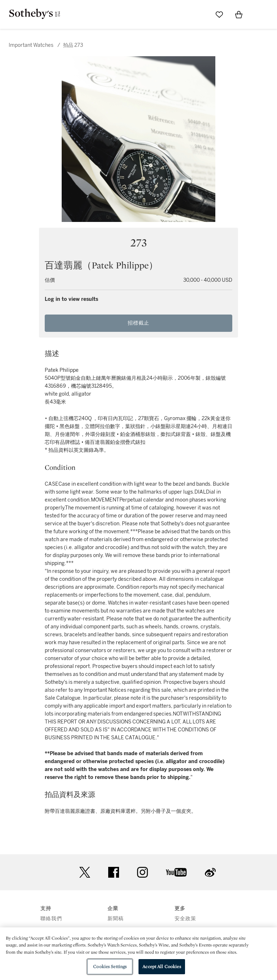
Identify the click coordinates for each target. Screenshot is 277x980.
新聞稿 (116, 919)
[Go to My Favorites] (219, 14)
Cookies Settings (110, 966)
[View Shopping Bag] (239, 14)
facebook (114, 872)
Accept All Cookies (162, 966)
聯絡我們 (51, 919)
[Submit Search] (200, 14)
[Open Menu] (258, 15)
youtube (176, 872)
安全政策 (185, 919)
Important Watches (31, 45)
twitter (85, 872)
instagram (142, 872)
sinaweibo (210, 872)
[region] (138, 954)
